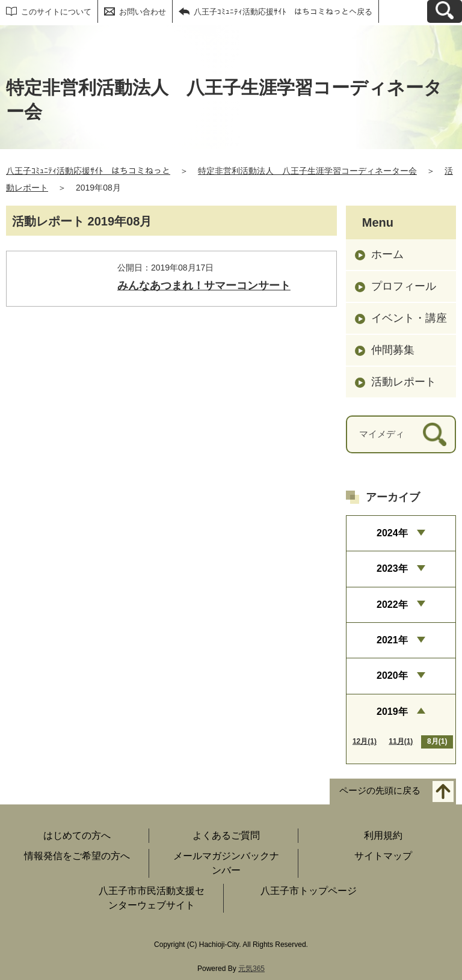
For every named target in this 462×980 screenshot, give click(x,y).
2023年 (392, 568)
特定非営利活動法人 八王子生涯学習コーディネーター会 (307, 171)
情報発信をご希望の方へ (77, 856)
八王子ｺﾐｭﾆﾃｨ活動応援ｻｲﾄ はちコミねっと (88, 171)
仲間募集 (393, 350)
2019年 (392, 712)
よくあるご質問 (226, 835)
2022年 (392, 605)
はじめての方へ (77, 835)
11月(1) (401, 741)
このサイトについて (56, 12)
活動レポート (404, 382)
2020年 (392, 675)
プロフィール (404, 286)
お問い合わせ (143, 12)
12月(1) (365, 741)
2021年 (392, 640)
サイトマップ (383, 856)
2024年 (392, 533)
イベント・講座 (409, 318)
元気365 (251, 969)
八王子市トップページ (309, 891)
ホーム (387, 254)
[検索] (435, 434)
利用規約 (383, 835)
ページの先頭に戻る (380, 791)
